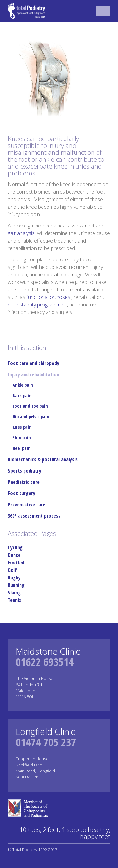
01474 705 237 (46, 742)
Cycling (15, 547)
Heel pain (22, 448)
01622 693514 (45, 662)
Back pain (22, 396)
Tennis (14, 600)
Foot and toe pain (30, 406)
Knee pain (22, 427)
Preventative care (27, 505)
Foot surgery (22, 493)
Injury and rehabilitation (34, 374)
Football (17, 562)
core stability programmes (37, 305)
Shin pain (22, 438)
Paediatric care (24, 482)
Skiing (14, 593)
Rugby (14, 578)
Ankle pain (23, 385)
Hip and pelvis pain (31, 417)
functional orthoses (49, 297)
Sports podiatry (25, 471)
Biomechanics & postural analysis (43, 459)
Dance (14, 555)
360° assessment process (34, 516)
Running (16, 585)
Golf (12, 570)
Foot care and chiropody (34, 363)
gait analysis (22, 233)
